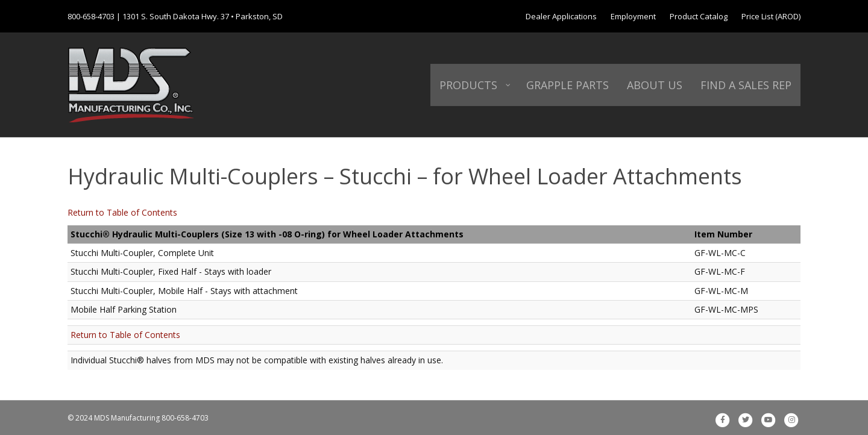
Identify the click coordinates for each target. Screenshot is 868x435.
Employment (633, 16)
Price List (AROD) (771, 16)
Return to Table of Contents (122, 212)
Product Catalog (699, 16)
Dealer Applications (561, 16)
